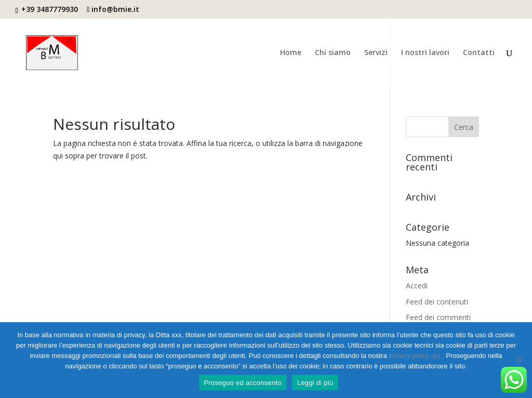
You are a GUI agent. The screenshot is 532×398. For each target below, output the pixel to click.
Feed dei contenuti (437, 302)
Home (291, 53)
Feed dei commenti (438, 317)
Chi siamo (333, 53)
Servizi (376, 53)
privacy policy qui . (417, 356)
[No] (519, 360)
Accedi (417, 286)
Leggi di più (315, 383)
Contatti (479, 53)
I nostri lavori (425, 53)
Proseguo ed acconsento (243, 383)
